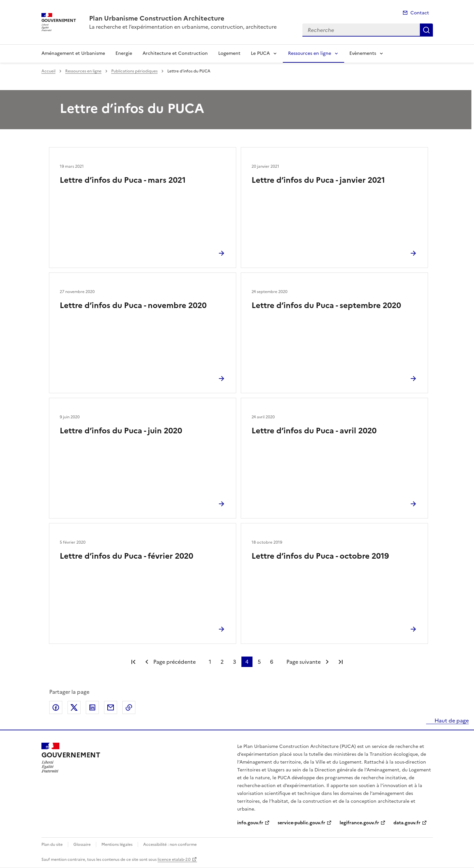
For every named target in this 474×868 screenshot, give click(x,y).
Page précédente (175, 662)
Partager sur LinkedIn (92, 707)
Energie (124, 53)
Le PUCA (260, 53)
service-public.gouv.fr (301, 823)
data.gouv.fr (407, 823)
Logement (229, 53)
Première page (133, 662)
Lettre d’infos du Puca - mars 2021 (123, 180)
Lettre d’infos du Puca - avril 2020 (314, 431)
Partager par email (111, 707)
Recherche (426, 30)
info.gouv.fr (250, 823)
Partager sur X (74, 707)
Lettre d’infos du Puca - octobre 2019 (320, 556)
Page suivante (304, 662)
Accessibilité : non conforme (170, 845)
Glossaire (82, 845)
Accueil (48, 71)
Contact (420, 13)
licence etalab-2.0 (174, 860)
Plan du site (52, 845)
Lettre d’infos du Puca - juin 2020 (121, 431)
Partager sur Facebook (56, 707)
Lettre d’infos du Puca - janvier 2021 (318, 180)
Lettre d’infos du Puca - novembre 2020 (133, 305)
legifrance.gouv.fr (359, 823)
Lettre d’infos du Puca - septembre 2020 (326, 305)
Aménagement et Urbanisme (73, 53)
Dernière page (341, 662)
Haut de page (451, 721)
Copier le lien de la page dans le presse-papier (129, 707)
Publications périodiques (134, 71)
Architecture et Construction (175, 53)
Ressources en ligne (310, 53)
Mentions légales (117, 845)
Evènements (363, 53)
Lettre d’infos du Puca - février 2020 (126, 556)
